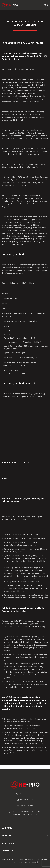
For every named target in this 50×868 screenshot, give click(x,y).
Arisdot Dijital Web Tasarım (25, 862)
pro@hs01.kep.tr (13, 183)
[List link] (25, 794)
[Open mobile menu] (44, 5)
